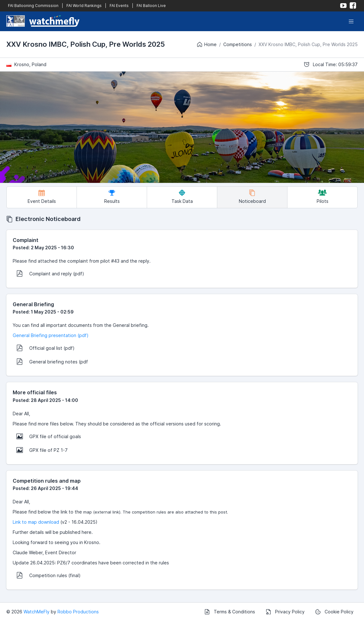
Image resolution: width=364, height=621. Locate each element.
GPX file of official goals (49, 436)
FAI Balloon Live (151, 6)
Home (206, 45)
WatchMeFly (37, 612)
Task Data (182, 197)
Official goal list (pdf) (46, 348)
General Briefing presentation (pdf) (51, 335)
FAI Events (119, 6)
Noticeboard (252, 197)
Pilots (323, 197)
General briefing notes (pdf (52, 362)
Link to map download (36, 522)
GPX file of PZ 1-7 (42, 450)
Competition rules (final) (49, 575)
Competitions (238, 44)
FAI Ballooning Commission (33, 6)
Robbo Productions (78, 612)
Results (112, 197)
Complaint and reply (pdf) (50, 273)
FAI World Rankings (84, 6)
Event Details (42, 197)
